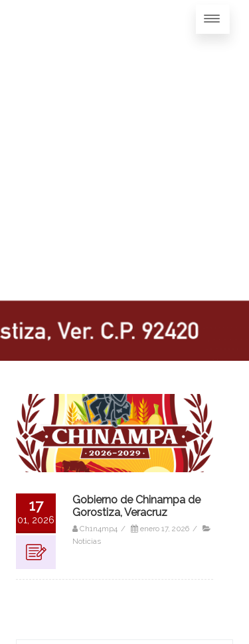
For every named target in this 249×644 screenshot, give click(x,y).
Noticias (87, 541)
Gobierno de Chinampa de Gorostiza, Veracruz (136, 506)
